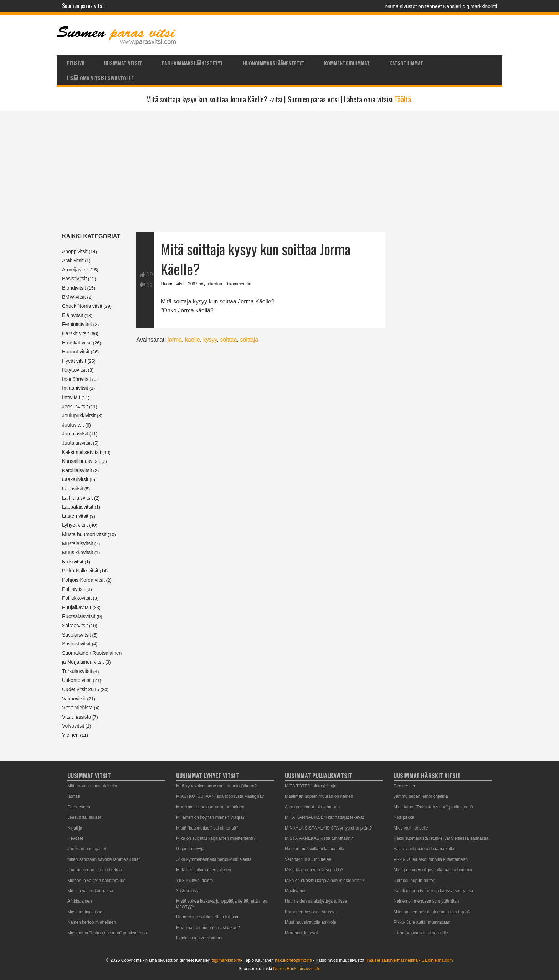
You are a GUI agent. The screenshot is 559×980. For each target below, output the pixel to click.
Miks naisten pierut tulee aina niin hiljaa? (432, 912)
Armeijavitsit (75, 270)
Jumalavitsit (75, 434)
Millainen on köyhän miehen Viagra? (211, 817)
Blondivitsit (74, 288)
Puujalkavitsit (77, 607)
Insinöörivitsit (76, 379)
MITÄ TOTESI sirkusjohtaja (311, 786)
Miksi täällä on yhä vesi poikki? (314, 870)
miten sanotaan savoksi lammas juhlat (104, 859)
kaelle (193, 340)
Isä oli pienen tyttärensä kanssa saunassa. (434, 891)
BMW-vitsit (74, 297)
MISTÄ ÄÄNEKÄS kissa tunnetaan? (319, 838)
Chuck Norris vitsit (82, 306)
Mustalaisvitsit (78, 543)
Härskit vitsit (75, 333)
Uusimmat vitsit (123, 63)
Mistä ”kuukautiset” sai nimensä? (207, 828)
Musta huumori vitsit (84, 534)
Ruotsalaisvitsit (79, 616)
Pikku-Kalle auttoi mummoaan (422, 922)
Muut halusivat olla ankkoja (311, 922)
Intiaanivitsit (75, 388)
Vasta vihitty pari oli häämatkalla (424, 849)
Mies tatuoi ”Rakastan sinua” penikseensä (107, 933)
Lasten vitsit (75, 516)
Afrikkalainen (80, 901)
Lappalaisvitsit (78, 507)
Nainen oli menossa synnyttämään (426, 901)
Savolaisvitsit (76, 635)
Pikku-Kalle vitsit (80, 571)
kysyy (210, 340)
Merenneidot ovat (301, 933)
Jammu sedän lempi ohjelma (95, 870)
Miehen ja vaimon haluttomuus (96, 881)
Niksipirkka (404, 817)
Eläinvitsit (73, 315)
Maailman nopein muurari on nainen (210, 807)
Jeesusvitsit (75, 407)
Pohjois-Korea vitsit (83, 580)
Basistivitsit (74, 279)
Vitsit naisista (76, 717)
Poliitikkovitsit (77, 598)
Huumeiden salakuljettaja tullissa (207, 917)
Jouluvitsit (73, 425)
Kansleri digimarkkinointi (470, 6)
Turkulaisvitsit (77, 671)
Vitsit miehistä (77, 708)
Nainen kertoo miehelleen (92, 922)
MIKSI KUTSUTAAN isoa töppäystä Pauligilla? (220, 796)
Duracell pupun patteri (414, 881)
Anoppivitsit (75, 251)
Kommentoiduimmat (347, 63)
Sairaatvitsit (75, 626)
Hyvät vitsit (74, 361)
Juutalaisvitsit (77, 443)
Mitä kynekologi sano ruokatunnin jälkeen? (216, 786)
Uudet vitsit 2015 (81, 689)
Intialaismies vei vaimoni (199, 938)
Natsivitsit (73, 562)
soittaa (228, 340)
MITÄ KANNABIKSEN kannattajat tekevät (324, 817)
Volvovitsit (73, 726)
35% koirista (188, 891)
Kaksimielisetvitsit (82, 452)
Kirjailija (75, 828)
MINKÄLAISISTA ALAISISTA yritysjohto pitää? (328, 828)
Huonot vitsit (76, 352)
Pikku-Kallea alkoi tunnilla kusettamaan (431, 859)
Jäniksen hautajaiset (87, 849)
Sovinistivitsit (76, 644)
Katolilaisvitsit (77, 470)
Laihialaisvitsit (77, 498)
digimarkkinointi (227, 960)
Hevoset (75, 838)
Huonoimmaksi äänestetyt (274, 63)
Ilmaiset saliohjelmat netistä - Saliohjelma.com (409, 960)
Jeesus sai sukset (84, 817)
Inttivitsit (71, 397)
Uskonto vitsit (77, 680)
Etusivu (76, 63)
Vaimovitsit (74, 699)
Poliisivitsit (74, 589)
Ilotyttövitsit (74, 370)
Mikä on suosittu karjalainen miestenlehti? (216, 838)
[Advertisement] (279, 171)
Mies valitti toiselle (411, 828)
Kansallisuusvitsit (81, 461)
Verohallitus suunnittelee (308, 859)
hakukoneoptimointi (293, 960)
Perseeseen (79, 807)
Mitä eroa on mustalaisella (92, 786)
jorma (175, 340)
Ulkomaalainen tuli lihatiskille (421, 933)
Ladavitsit (73, 489)
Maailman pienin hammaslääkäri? (208, 928)
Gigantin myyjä (190, 849)
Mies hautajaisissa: (85, 912)
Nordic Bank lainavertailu (297, 969)
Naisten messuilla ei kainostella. (315, 849)
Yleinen (70, 735)
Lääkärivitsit (75, 479)
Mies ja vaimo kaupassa (90, 891)
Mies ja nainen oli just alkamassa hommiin (434, 870)
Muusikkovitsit (78, 552)
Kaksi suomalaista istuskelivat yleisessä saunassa (441, 838)
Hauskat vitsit (77, 343)
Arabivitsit (73, 260)
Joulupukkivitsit (79, 415)
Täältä (403, 99)
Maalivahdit (296, 891)
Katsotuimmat (406, 63)
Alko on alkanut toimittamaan (312, 807)
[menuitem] (75, 63)
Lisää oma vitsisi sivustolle (100, 78)
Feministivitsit (77, 324)
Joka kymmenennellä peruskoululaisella (214, 859)
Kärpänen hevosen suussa (310, 912)
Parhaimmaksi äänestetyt (192, 63)
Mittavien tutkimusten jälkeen (204, 870)
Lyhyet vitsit (75, 525)
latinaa (74, 796)
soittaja (249, 340)
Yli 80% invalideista (194, 881)
